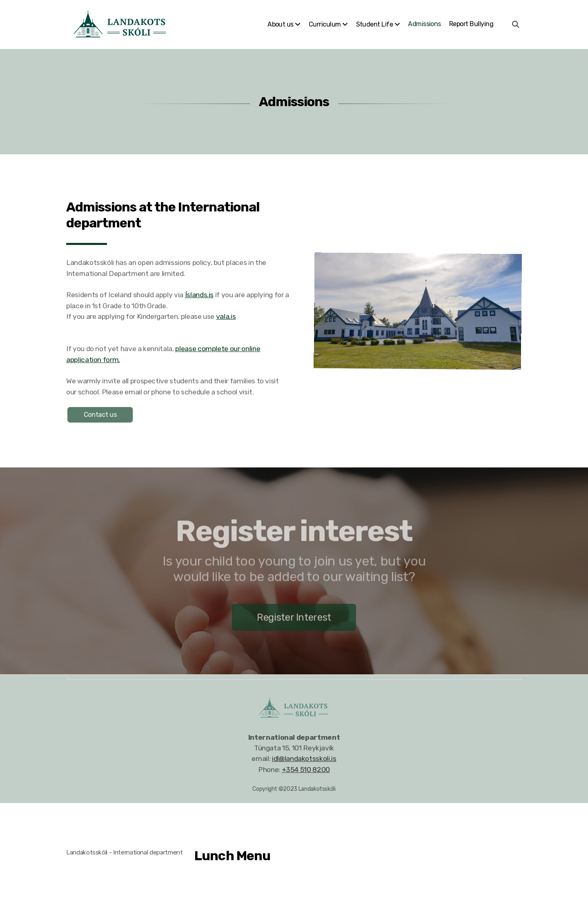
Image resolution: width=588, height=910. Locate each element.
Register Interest (294, 620)
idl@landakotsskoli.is (304, 759)
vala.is (226, 316)
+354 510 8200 (306, 770)
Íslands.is (199, 295)
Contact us (102, 415)
